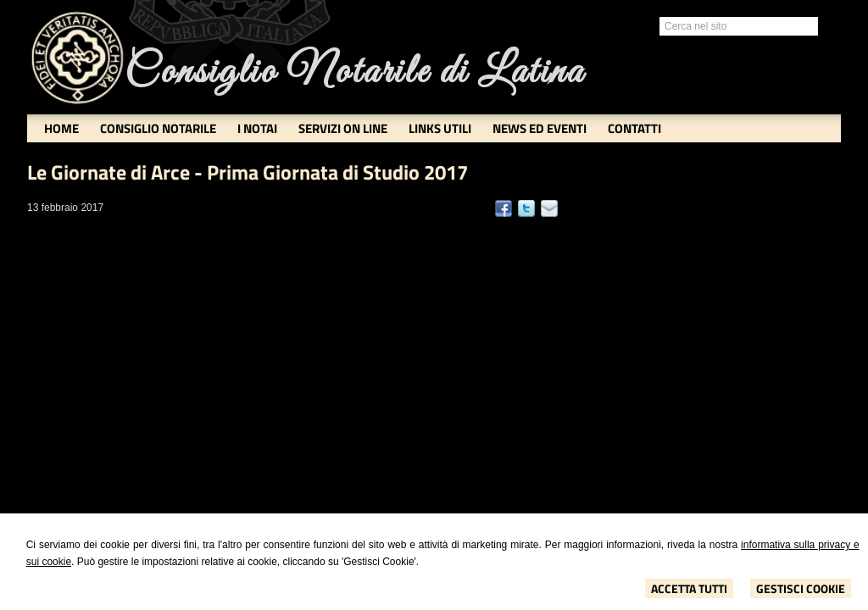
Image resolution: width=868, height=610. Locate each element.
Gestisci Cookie (801, 588)
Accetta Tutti (689, 588)
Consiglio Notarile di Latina (354, 72)
